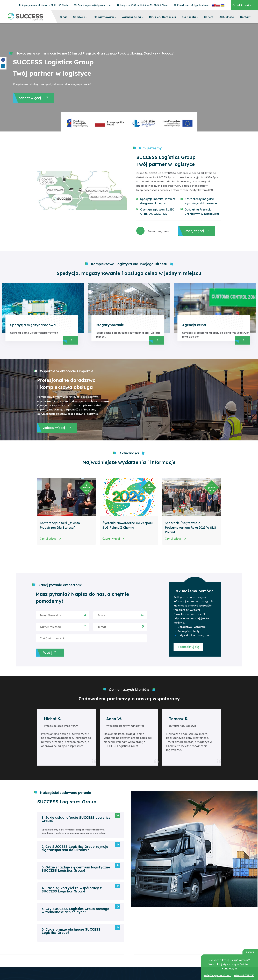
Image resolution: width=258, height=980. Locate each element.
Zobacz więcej (34, 98)
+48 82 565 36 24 (132, 968)
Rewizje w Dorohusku (163, 17)
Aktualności (227, 17)
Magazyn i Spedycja (134, 959)
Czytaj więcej (197, 230)
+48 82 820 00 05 (174, 977)
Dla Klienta (190, 17)
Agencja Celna (133, 17)
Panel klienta (244, 5)
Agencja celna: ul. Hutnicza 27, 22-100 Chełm (44, 5)
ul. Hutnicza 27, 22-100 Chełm (180, 972)
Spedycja (80, 17)
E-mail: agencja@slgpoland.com (93, 5)
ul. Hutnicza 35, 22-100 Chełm (138, 964)
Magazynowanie (105, 17)
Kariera (209, 17)
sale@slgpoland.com (218, 975)
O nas (63, 17)
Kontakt (245, 17)
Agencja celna (193, 326)
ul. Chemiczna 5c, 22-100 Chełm (182, 964)
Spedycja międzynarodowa (32, 326)
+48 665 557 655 (244, 975)
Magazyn (170, 959)
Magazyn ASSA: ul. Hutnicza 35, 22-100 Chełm (143, 5)
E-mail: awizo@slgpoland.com (191, 5)
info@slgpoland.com (134, 972)
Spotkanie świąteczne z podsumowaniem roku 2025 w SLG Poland (189, 528)
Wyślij (56, 655)
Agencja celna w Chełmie (178, 968)
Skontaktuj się (187, 649)
